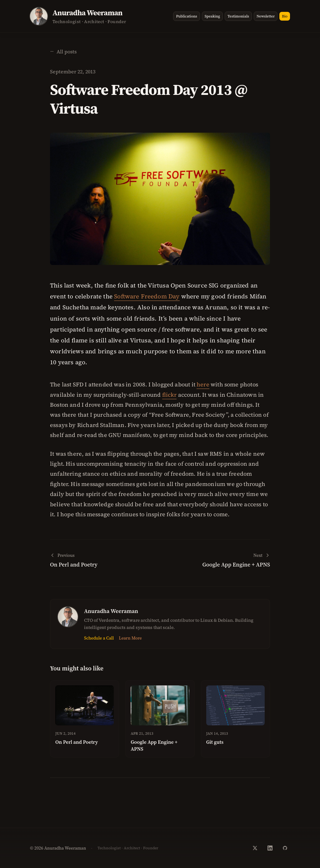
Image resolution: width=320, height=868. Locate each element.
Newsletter (266, 16)
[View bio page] (39, 16)
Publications (186, 16)
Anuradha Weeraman (111, 611)
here (203, 384)
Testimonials (238, 16)
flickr (170, 395)
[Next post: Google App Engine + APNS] (217, 560)
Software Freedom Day (147, 296)
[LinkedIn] (270, 848)
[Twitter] (255, 848)
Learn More (130, 638)
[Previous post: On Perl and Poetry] (103, 560)
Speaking (212, 16)
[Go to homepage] (89, 16)
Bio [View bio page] (285, 16)
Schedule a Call (99, 638)
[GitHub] (285, 848)
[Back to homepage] (63, 51)
